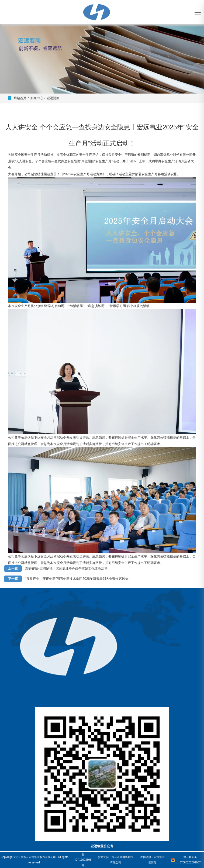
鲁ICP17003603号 (83, 860)
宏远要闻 (53, 98)
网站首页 (20, 98)
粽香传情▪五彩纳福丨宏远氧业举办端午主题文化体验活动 (66, 569)
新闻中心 (37, 98)
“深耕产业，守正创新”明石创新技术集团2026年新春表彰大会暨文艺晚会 (77, 579)
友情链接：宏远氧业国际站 (153, 860)
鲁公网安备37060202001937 (190, 860)
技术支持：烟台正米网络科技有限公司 (116, 860)
